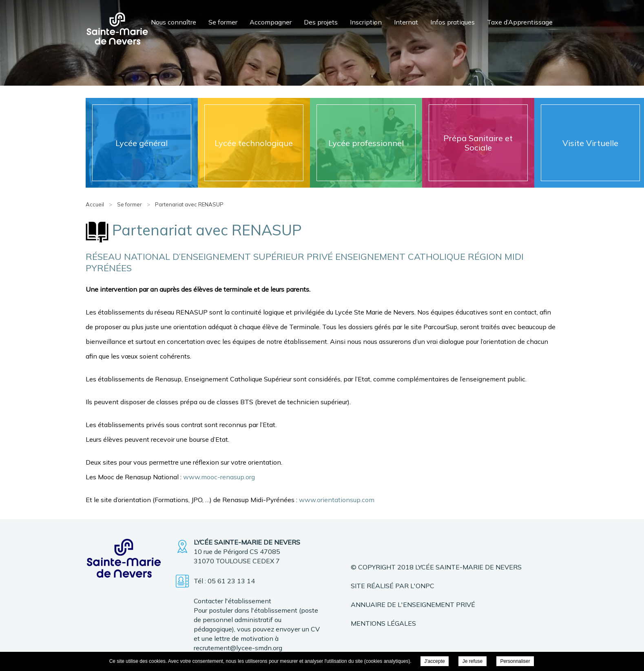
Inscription (366, 22)
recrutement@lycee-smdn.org (238, 648)
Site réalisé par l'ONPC (393, 586)
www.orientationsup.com (337, 500)
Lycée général (142, 143)
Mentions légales (383, 623)
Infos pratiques (453, 22)
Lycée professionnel (366, 143)
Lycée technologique (254, 143)
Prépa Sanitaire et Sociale (478, 143)
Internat (406, 22)
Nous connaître (174, 22)
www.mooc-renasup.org (219, 477)
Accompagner (271, 22)
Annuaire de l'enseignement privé (413, 605)
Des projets (321, 22)
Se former (223, 22)
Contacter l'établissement (232, 601)
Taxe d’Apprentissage (520, 22)
